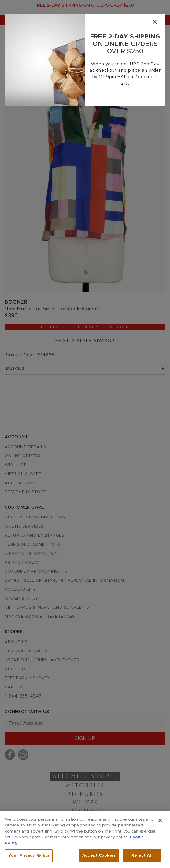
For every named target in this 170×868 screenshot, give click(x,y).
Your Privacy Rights (29, 856)
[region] (85, 839)
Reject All (142, 856)
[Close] (155, 22)
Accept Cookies (99, 856)
